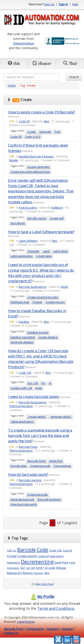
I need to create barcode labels (34, 397)
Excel (58, 562)
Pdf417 (40, 568)
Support (67, 629)
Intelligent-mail (20, 302)
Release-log (14, 573)
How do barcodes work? (28, 474)
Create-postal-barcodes (43, 297)
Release (61, 568)
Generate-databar (22, 342)
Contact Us (11, 633)
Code (42, 550)
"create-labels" (37, 417)
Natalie (14, 160)
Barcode (27, 550)
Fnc (43, 383)
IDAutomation (24, 43)
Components (35, 629)
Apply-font (56, 461)
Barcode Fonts (28, 447)
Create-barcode (40, 466)
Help (75, 4)
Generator (13, 568)
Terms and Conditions (56, 608)
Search (74, 77)
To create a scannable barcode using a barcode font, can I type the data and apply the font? (40, 436)
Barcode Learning (30, 480)
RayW (64, 287)
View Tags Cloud (44, 584)
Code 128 (25, 373)
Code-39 (16, 136)
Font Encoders (28, 208)
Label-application (22, 256)
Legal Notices (26, 622)
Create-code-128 (21, 388)
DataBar (24, 322)
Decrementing (37, 562)
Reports (28, 573)
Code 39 (24, 121)
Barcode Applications (33, 287)
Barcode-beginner (49, 499)
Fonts (72, 563)
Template (33, 251)
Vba (47, 573)
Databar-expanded (23, 337)
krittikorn (57, 208)
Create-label (44, 256)
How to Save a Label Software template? (41, 232)
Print (57, 132)
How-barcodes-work (24, 504)
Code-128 (55, 550)
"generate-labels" (61, 417)
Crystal (12, 556)
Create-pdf (57, 218)
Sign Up (49, 4)
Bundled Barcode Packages (36, 156)
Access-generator (39, 167)
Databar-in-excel (38, 332)
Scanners (53, 629)
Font (65, 562)
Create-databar (48, 337)
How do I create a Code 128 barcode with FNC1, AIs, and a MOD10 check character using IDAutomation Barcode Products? (41, 359)
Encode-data (19, 466)
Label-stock (60, 251)
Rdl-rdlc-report (37, 218)
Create (32, 132)
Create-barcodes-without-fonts (30, 172)
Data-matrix (57, 556)
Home (12, 86)
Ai (50, 383)
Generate (45, 132)
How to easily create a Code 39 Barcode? (42, 112)
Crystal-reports (55, 302)
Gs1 (23, 568)
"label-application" (22, 421)
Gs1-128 (33, 383)
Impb (39, 388)
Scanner (39, 573)
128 (9, 550)
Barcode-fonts (37, 461)
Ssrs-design (18, 223)
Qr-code (50, 568)
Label (46, 251)
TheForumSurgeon (21, 406)
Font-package (62, 466)
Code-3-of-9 (33, 136)
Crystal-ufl (43, 556)
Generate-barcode (22, 499)
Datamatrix (14, 563)
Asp (14, 551)
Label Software (28, 241)
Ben (47, 121)
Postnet (37, 302)
